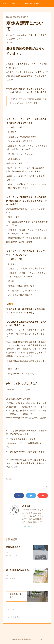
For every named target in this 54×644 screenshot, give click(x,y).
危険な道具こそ (13, 547)
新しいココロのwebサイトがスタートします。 (27, 570)
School (15, 4)
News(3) (9, 479)
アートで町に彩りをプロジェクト (32, 4)
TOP (5, 4)
